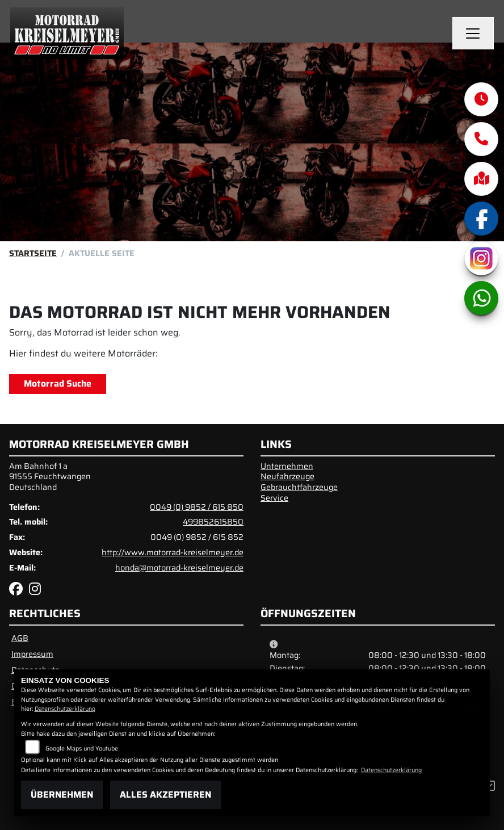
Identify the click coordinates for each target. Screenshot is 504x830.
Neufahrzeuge (287, 476)
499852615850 (213, 522)
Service (274, 498)
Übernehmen (62, 795)
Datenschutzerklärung (65, 709)
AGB (20, 638)
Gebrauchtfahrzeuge (299, 487)
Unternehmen (287, 466)
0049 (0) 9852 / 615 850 (197, 507)
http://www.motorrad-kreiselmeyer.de (173, 552)
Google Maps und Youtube (82, 749)
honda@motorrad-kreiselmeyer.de (179, 568)
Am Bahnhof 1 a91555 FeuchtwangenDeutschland (50, 477)
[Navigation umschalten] (473, 33)
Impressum (32, 654)
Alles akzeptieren (165, 795)
